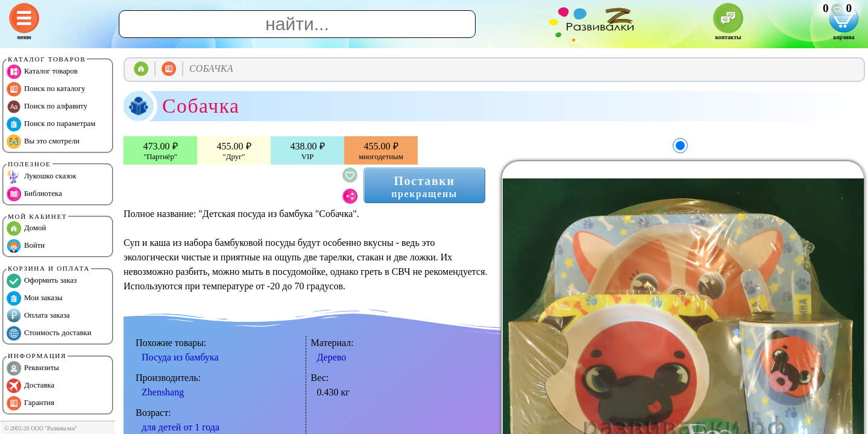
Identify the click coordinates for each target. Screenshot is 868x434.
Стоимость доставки (49, 333)
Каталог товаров (42, 72)
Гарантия (30, 403)
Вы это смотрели (43, 142)
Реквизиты (33, 368)
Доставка (30, 386)
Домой (26, 228)
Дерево (332, 357)
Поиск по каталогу (46, 89)
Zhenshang (163, 392)
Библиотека (34, 194)
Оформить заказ (42, 281)
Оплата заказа (38, 316)
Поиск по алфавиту (47, 107)
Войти (26, 246)
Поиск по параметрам (51, 124)
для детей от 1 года (181, 427)
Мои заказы (35, 298)
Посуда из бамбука (180, 357)
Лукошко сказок (42, 177)
